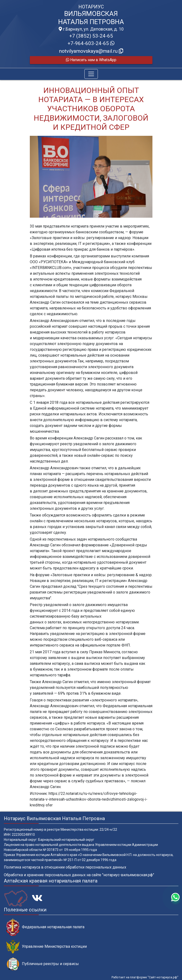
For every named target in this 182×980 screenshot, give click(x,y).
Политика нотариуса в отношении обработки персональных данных (65, 867)
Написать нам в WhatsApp (91, 60)
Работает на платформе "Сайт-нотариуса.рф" (145, 977)
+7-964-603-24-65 (91, 43)
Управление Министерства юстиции (47, 947)
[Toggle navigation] (91, 74)
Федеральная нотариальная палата (45, 927)
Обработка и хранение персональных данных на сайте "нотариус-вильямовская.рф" (79, 875)
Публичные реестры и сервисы (43, 964)
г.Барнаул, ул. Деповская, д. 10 (91, 29)
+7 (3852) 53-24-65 (91, 36)
